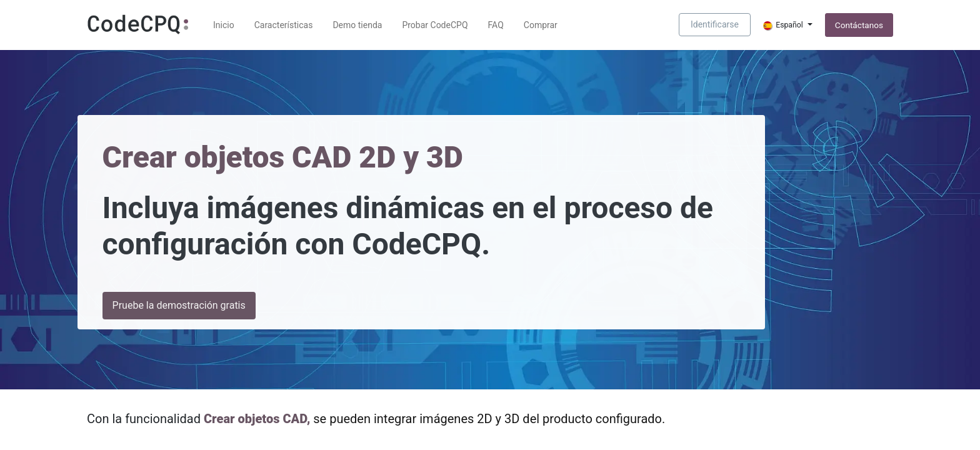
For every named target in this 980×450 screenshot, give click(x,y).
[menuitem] (224, 25)
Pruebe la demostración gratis (179, 305)
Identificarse (715, 24)
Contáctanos (859, 25)
